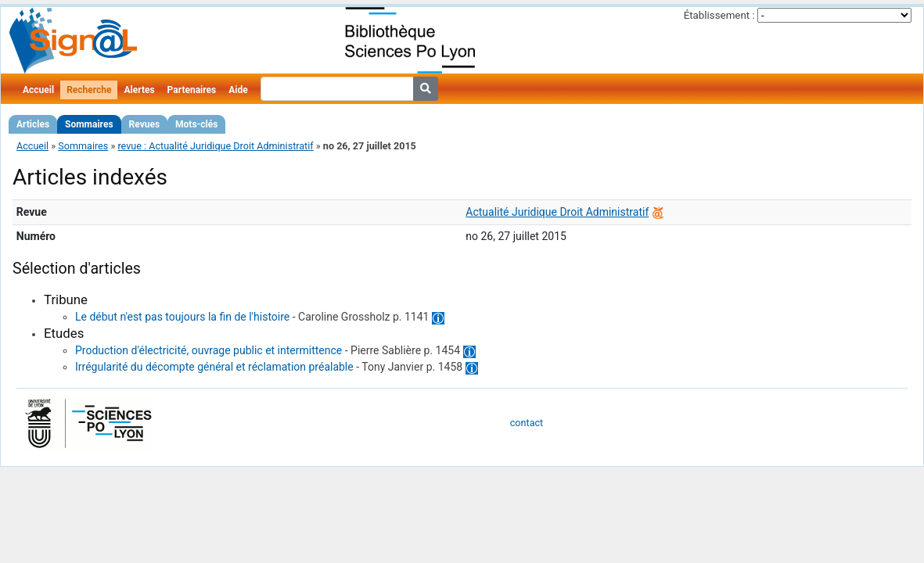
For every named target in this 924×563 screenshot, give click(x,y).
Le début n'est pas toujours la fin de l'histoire (182, 317)
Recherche (89, 90)
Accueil (38, 90)
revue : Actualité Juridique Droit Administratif (215, 146)
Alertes (139, 90)
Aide (238, 90)
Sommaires (89, 124)
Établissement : (719, 15)
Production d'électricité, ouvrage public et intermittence (209, 350)
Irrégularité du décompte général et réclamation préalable (214, 367)
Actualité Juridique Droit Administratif (557, 212)
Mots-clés (196, 124)
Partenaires (192, 90)
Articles (33, 124)
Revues (145, 124)
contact (527, 423)
